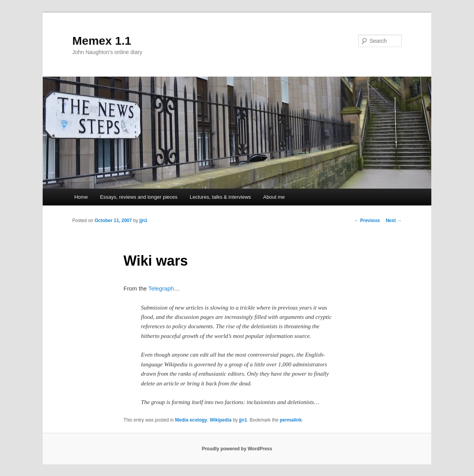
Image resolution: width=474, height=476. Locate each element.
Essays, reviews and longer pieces (139, 197)
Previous (367, 220)
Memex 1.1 (102, 41)
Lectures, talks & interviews (220, 197)
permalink (291, 420)
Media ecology (191, 420)
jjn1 (144, 220)
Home (81, 197)
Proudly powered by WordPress (237, 449)
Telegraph (161, 288)
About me (274, 197)
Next (394, 220)
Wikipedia (221, 420)
